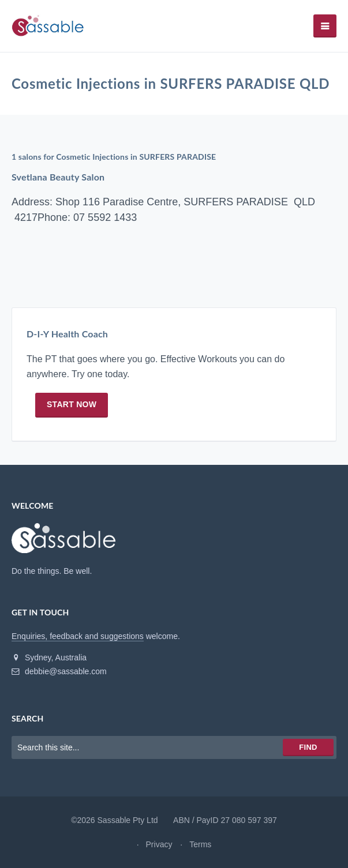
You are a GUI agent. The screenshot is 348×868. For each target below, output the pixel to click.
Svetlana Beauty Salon (58, 177)
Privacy (159, 844)
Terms (200, 844)
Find (308, 747)
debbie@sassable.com (59, 671)
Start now (72, 405)
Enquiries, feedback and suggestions (78, 636)
